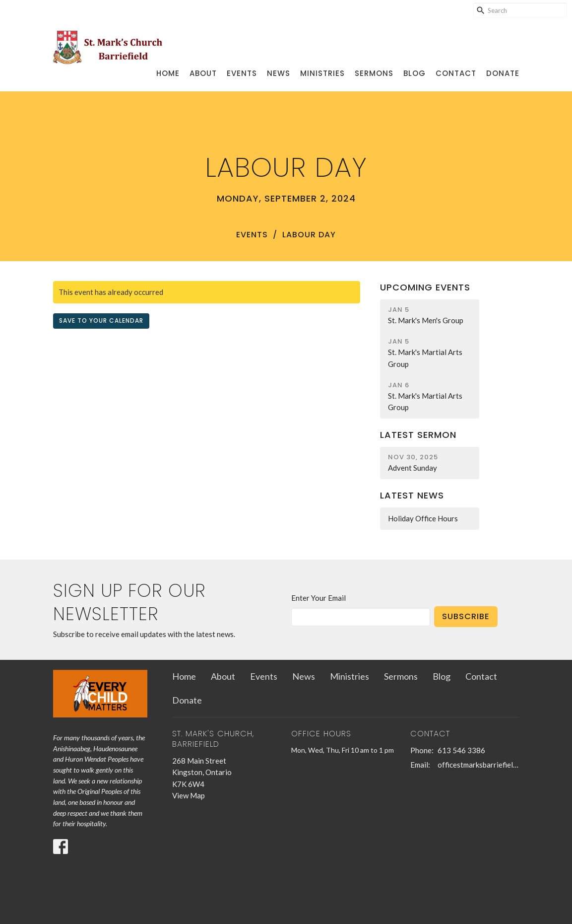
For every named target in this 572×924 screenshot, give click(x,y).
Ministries (322, 73)
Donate (503, 73)
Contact (456, 73)
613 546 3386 (461, 750)
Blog (414, 73)
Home (168, 73)
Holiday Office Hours (423, 518)
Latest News (412, 495)
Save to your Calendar (101, 320)
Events (242, 73)
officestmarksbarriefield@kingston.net (478, 765)
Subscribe (466, 616)
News (279, 73)
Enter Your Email (318, 598)
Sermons (374, 73)
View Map (189, 795)
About (203, 73)
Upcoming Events (425, 287)
